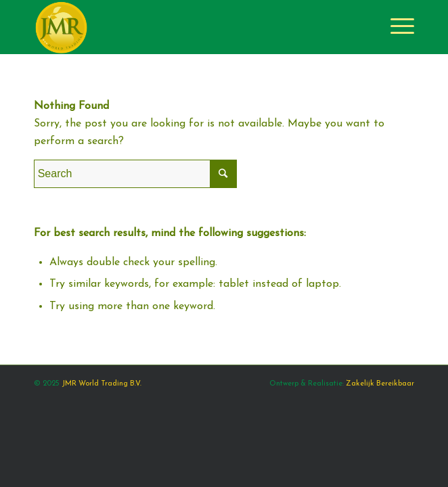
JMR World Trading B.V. (102, 384)
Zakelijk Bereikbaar (380, 384)
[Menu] (396, 27)
